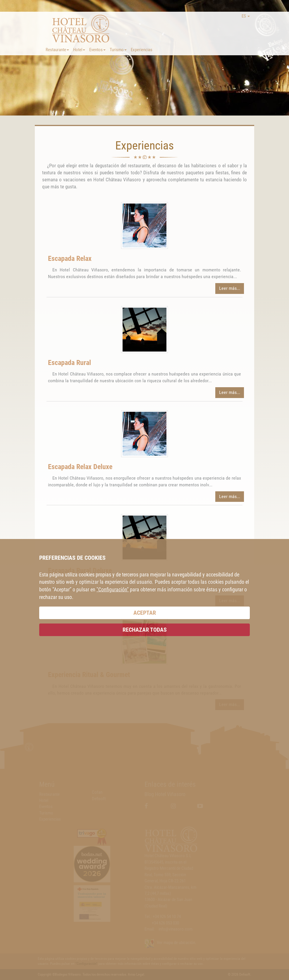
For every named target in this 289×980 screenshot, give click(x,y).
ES (246, 16)
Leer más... (230, 288)
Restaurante (57, 50)
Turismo (118, 50)
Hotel (79, 50)
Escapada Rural (69, 363)
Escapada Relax (70, 259)
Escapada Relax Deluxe (80, 467)
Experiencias (142, 50)
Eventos (97, 50)
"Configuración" (113, 589)
